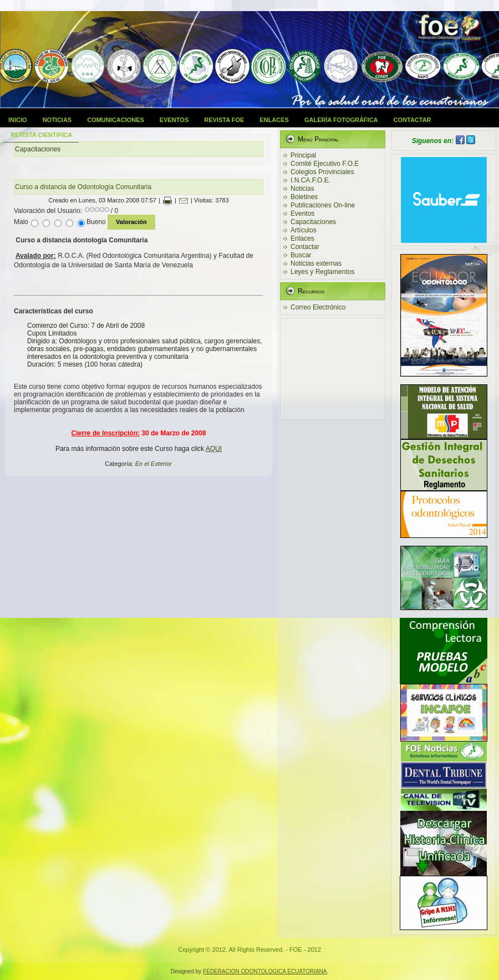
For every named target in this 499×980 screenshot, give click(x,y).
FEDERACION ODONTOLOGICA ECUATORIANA (265, 971)
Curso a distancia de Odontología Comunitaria (83, 187)
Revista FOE (224, 120)
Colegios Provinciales (322, 172)
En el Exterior (154, 464)
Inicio (18, 120)
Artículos (304, 230)
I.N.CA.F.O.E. (310, 180)
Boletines (304, 197)
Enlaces (274, 120)
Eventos (174, 120)
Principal (303, 155)
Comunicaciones (116, 120)
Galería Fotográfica (341, 120)
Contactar (413, 120)
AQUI (214, 449)
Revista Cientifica (41, 135)
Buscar (301, 255)
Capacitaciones (313, 222)
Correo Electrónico (318, 307)
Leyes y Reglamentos (322, 272)
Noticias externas (316, 263)
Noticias (57, 120)
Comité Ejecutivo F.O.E (325, 164)
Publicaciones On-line (323, 205)
